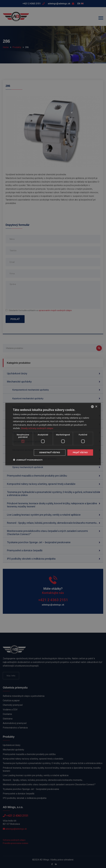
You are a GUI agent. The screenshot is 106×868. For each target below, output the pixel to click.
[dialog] (53, 434)
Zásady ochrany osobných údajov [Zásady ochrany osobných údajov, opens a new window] (37, 428)
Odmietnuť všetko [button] (50, 452)
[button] (28, 460)
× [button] (96, 406)
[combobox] (92, 407)
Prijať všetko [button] (80, 452)
